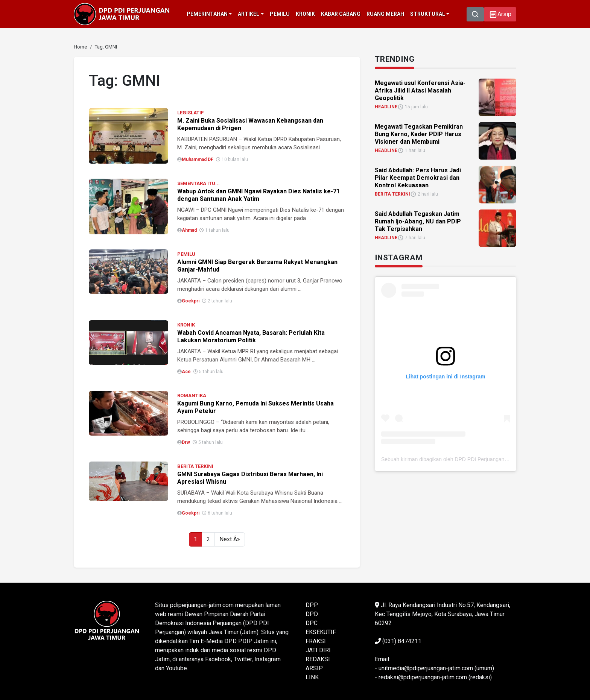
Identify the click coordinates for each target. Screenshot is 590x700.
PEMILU (186, 254)
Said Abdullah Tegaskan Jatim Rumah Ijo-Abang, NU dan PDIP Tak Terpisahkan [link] (418, 221)
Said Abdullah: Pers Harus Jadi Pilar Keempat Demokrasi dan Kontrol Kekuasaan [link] (418, 177)
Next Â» (230, 539)
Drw (186, 442)
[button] (500, 14)
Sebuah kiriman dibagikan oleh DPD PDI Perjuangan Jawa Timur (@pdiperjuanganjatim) (484, 459)
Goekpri (191, 301)
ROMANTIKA (192, 396)
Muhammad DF (198, 159)
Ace (186, 372)
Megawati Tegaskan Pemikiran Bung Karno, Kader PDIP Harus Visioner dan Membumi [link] (419, 134)
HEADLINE (386, 106)
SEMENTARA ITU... (198, 183)
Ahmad (189, 230)
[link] (80, 47)
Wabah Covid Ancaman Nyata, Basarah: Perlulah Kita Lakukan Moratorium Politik (251, 336)
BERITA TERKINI (195, 466)
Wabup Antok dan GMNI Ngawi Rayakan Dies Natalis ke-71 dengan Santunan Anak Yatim (259, 195)
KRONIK (186, 325)
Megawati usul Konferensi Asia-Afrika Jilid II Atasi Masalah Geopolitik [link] (420, 90)
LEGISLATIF (190, 113)
